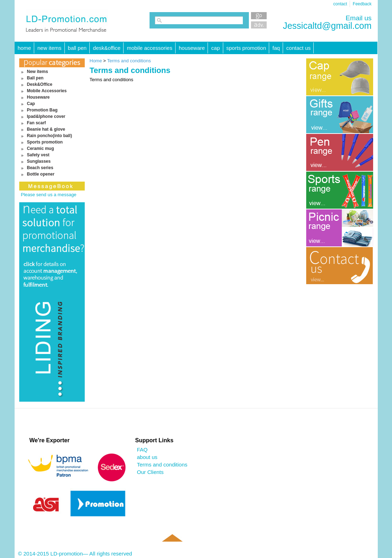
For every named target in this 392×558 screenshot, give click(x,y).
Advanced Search (259, 25)
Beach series (40, 168)
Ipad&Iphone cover (46, 116)
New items (49, 48)
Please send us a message (49, 195)
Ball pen (77, 48)
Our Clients (150, 472)
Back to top (172, 548)
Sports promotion (246, 48)
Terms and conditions (129, 61)
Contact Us (298, 48)
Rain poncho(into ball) (50, 136)
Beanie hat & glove (46, 129)
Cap (215, 48)
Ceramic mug (41, 148)
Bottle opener (41, 174)
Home (96, 61)
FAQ (276, 48)
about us (147, 457)
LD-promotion (67, 21)
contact (340, 4)
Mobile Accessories (150, 48)
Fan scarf (36, 123)
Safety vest (38, 155)
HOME (25, 48)
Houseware (192, 48)
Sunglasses (39, 161)
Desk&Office (107, 48)
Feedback (362, 4)
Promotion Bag (42, 110)
